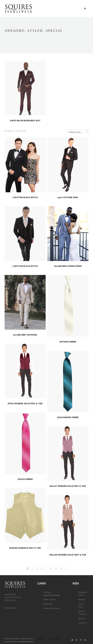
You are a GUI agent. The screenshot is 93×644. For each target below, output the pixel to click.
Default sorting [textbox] (75, 132)
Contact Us (83, 623)
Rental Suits (48, 604)
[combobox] (78, 131)
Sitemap (82, 600)
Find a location (10, 608)
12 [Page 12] (51, 568)
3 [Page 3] (37, 568)
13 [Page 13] (56, 568)
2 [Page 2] (32, 568)
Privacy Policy (40, 639)
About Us (82, 619)
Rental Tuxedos (49, 600)
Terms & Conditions (54, 639)
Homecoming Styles (51, 608)
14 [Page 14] (61, 568)
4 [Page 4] (42, 568)
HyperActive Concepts (26, 642)
